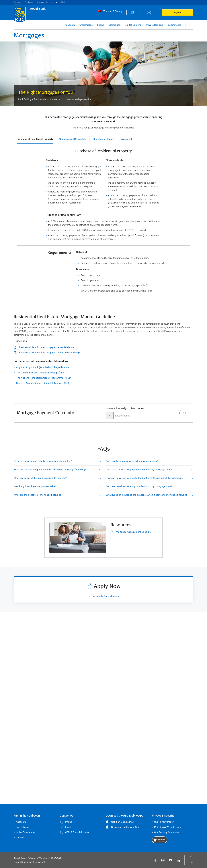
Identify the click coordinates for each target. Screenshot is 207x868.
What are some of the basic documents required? (40, 478)
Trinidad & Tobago (113, 11)
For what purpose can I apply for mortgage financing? (43, 461)
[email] (149, 12)
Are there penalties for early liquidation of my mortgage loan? (139, 486)
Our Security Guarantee (167, 832)
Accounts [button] (70, 25)
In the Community (26, 832)
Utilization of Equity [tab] (103, 139)
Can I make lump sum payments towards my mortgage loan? (139, 470)
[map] (133, 12)
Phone (66, 822)
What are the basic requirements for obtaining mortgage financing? (50, 470)
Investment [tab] (126, 139)
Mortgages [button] (114, 25)
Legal (17, 862)
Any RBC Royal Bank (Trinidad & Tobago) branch (42, 367)
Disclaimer (27, 862)
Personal (18, 2)
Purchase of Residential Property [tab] (35, 139)
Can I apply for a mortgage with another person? (132, 461)
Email (65, 827)
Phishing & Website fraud (168, 827)
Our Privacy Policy (164, 822)
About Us (21, 822)
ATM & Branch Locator (75, 832)
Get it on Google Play (123, 822)
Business (29, 2)
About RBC (60, 2)
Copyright (40, 862)
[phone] (141, 12)
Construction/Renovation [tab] (73, 139)
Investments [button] (174, 25)
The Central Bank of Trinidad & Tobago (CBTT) (41, 373)
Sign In (178, 12)
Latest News (23, 827)
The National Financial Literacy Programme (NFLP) (44, 378)
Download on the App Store (126, 827)
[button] (189, 25)
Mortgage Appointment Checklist (131, 532)
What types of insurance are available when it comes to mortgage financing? (147, 495)
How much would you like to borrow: (125, 408)
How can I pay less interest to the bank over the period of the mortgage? (145, 478)
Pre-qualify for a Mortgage (106, 596)
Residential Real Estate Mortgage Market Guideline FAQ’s (50, 353)
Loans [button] (101, 25)
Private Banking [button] (155, 25)
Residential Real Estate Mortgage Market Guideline (46, 347)
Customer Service (44, 2)
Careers (20, 837)
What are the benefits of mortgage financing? (38, 495)
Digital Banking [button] (133, 25)
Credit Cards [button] (86, 25)
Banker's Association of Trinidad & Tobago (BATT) (43, 383)
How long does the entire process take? (35, 486)
